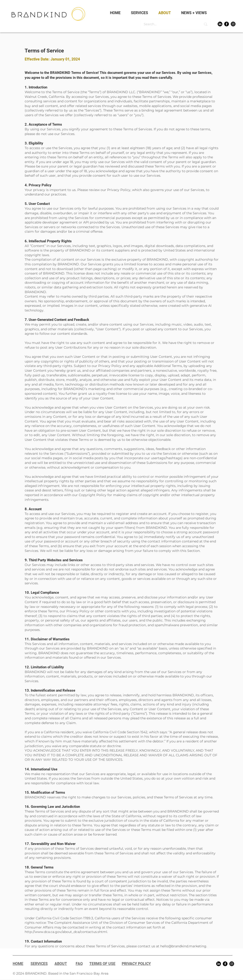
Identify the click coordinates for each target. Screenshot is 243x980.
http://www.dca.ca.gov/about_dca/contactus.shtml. (66, 932)
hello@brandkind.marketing (183, 946)
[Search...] (169, 24)
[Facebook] (227, 24)
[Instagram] (233, 24)
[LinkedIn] (220, 24)
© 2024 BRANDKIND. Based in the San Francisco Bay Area (61, 973)
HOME (18, 964)
